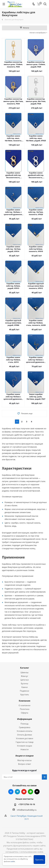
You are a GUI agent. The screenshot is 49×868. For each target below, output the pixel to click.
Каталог (25, 668)
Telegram (17, 792)
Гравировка (25, 727)
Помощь (25, 724)
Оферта (24, 713)
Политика (25, 709)
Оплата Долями (25, 735)
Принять (39, 860)
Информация (24, 719)
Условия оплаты (24, 731)
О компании (24, 705)
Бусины (25, 683)
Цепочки (25, 680)
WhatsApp (30, 792)
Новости (25, 749)
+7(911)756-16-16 (27, 804)
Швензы (24, 672)
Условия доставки (25, 738)
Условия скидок (25, 746)
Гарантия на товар (25, 742)
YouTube (24, 792)
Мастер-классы (24, 760)
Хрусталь (25, 694)
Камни (25, 687)
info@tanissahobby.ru (27, 810)
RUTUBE (37, 792)
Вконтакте (11, 792)
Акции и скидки (24, 756)
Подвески (24, 691)
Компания (24, 701)
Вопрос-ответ (25, 764)
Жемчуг (24, 676)
